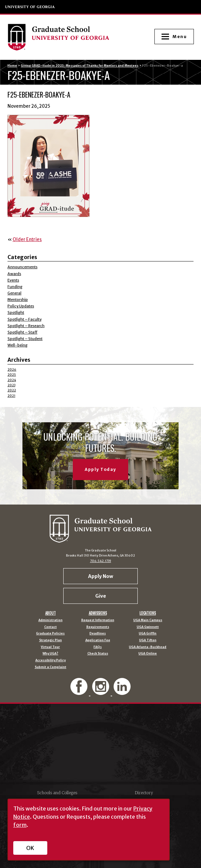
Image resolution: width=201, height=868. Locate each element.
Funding (15, 287)
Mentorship (18, 300)
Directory (144, 793)
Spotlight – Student (25, 339)
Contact (51, 627)
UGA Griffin (148, 634)
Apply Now (101, 576)
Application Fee (98, 640)
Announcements (22, 267)
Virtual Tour (50, 647)
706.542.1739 (101, 561)
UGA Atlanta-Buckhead (148, 647)
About (51, 613)
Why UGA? (50, 654)
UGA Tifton (148, 640)
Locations (148, 613)
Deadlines (98, 634)
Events (13, 280)
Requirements (98, 627)
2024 (12, 380)
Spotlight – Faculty (24, 319)
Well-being (18, 345)
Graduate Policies (50, 634)
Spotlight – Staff (22, 332)
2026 (12, 369)
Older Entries (27, 240)
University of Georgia (30, 7)
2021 (11, 396)
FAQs (98, 647)
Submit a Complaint (51, 667)
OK (30, 848)
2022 (12, 390)
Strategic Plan (51, 640)
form (20, 825)
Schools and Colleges (57, 793)
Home (12, 65)
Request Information (98, 620)
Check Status (98, 654)
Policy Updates (21, 306)
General (14, 293)
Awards (14, 274)
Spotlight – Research (26, 326)
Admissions (98, 613)
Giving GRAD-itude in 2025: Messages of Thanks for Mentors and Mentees (80, 65)
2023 (11, 385)
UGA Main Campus (148, 620)
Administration (51, 620)
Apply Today (100, 469)
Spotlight (16, 312)
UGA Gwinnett (148, 627)
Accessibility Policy (51, 660)
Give (101, 596)
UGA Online (148, 654)
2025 (12, 375)
